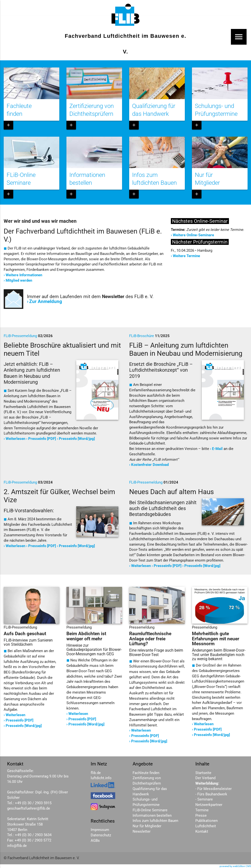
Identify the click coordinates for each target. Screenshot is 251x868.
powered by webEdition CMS (235, 866)
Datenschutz (101, 835)
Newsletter (142, 832)
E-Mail (217, 449)
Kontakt (202, 832)
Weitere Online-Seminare (193, 235)
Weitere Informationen (24, 275)
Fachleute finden (146, 773)
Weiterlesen (15, 439)
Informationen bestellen (152, 816)
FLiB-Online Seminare (150, 810)
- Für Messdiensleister (213, 789)
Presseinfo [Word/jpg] (77, 439)
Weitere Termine (186, 256)
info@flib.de (17, 846)
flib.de (96, 773)
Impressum (100, 830)
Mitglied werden (19, 281)
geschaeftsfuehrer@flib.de (29, 809)
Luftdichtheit (206, 826)
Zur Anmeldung (46, 302)
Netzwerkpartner (209, 805)
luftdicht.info (101, 778)
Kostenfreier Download (150, 465)
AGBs (95, 841)
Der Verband (205, 778)
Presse (201, 816)
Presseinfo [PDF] (42, 439)
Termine (202, 810)
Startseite (203, 773)
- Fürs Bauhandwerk (211, 794)
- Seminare (204, 799)
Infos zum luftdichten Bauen (155, 821)
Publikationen (207, 821)
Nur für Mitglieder (147, 826)
